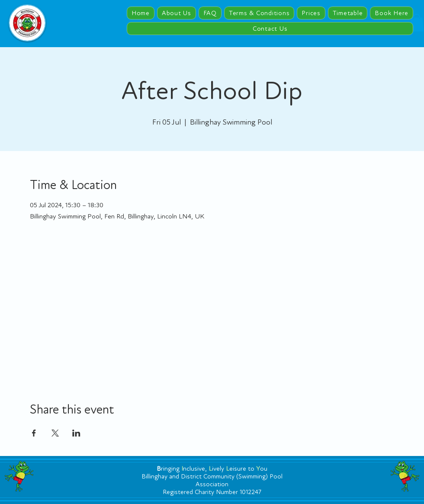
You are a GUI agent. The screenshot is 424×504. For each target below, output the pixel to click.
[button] (417, 23)
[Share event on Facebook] (34, 433)
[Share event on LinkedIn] (76, 433)
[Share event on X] (55, 433)
